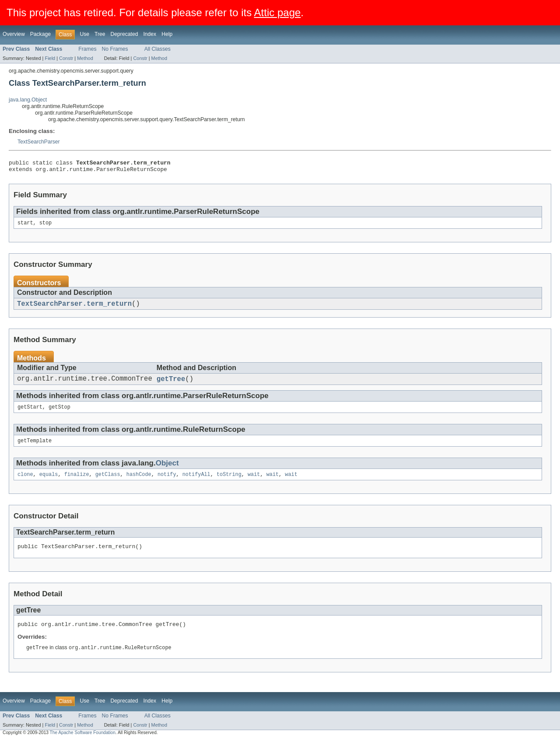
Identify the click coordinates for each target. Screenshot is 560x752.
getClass (108, 483)
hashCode (139, 483)
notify (167, 483)
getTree (171, 385)
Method (85, 58)
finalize (77, 483)
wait (254, 483)
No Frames (115, 49)
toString (229, 483)
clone (25, 483)
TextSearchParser (39, 142)
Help (167, 34)
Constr (66, 58)
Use (84, 34)
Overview (14, 34)
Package (40, 34)
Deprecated (124, 34)
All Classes (157, 49)
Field (50, 58)
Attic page (278, 12)
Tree (100, 34)
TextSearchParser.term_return (74, 308)
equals (49, 483)
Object (167, 471)
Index (150, 34)
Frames (87, 49)
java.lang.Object (28, 100)
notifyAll (196, 483)
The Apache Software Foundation (83, 744)
